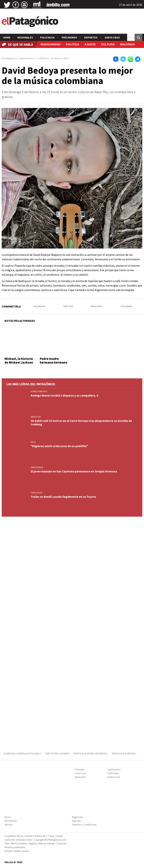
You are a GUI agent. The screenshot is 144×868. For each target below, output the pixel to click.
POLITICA (72, 44)
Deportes (91, 37)
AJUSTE (90, 44)
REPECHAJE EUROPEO (124, 754)
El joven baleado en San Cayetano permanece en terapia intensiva (74, 471)
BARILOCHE (36, 417)
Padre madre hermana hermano (54, 361)
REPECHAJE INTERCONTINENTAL (91, 754)
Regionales (25, 37)
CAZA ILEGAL (36, 493)
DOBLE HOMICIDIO (39, 391)
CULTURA (108, 44)
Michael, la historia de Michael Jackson (19, 361)
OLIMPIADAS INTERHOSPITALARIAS (22, 754)
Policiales (47, 37)
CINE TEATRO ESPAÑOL (57, 754)
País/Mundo (69, 37)
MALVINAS (127, 44)
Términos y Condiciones (84, 825)
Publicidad (113, 773)
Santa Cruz (112, 37)
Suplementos (114, 770)
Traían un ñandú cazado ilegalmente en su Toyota (63, 497)
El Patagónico (9, 58)
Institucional (114, 777)
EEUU (33, 442)
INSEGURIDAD (50, 44)
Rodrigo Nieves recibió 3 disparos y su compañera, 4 (64, 395)
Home (7, 37)
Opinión (9, 825)
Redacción (80, 777)
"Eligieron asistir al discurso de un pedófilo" (59, 446)
